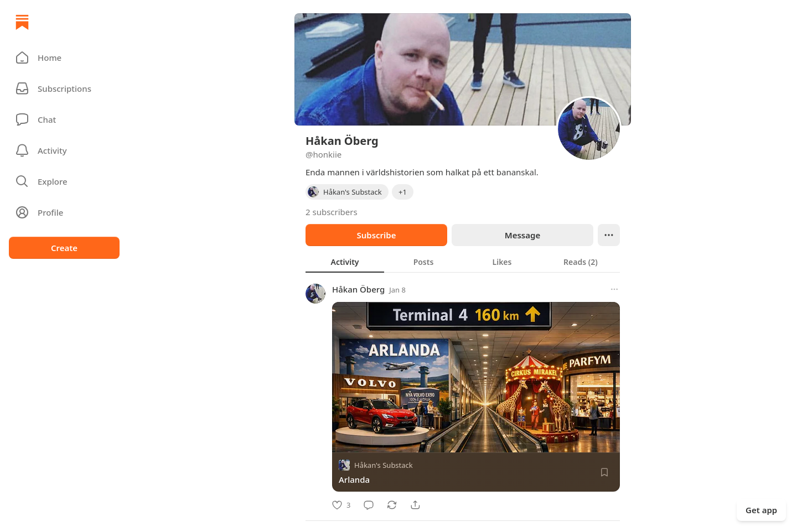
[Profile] (64, 212)
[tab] (345, 262)
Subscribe (376, 235)
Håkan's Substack (384, 465)
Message (522, 235)
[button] (64, 58)
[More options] (614, 289)
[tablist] (463, 262)
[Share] (415, 505)
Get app (761, 510)
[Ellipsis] (609, 235)
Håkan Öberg (358, 289)
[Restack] (392, 505)
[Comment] (369, 505)
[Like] (341, 505)
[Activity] (64, 150)
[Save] (604, 472)
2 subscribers (332, 212)
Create (64, 248)
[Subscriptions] (64, 88)
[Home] (22, 22)
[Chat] (64, 119)
